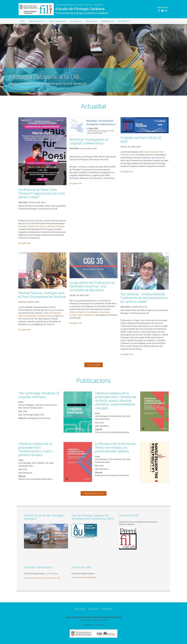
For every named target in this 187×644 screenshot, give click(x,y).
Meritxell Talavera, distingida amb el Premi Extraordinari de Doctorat (42, 295)
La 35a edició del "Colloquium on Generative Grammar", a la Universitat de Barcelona (92, 286)
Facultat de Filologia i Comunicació (89, 5)
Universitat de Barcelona (65, 5)
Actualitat (123, 22)
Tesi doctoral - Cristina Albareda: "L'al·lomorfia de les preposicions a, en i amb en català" (144, 298)
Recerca (91, 22)
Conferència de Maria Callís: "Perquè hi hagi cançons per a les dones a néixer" (42, 193)
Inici (23, 21)
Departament (36, 22)
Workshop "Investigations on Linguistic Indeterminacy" (89, 141)
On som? (93, 609)
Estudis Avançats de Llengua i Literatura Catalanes (42, 226)
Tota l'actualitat (94, 365)
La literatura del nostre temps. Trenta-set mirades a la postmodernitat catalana (116, 447)
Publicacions (107, 21)
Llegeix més (25, 243)
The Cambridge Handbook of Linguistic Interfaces (39, 395)
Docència (75, 22)
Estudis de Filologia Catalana (80, 9)
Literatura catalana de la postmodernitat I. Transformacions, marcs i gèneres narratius (35, 449)
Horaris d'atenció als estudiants (84, 577)
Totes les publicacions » (94, 493)
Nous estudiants (57, 21)
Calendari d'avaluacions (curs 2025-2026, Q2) (42, 578)
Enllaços (80, 609)
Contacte (107, 609)
